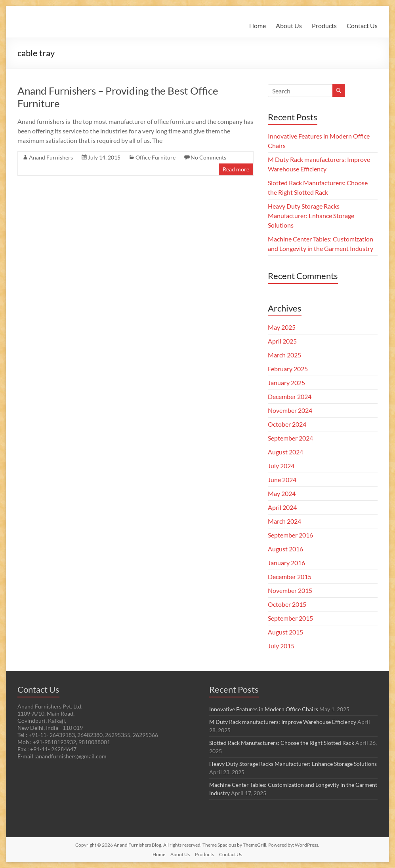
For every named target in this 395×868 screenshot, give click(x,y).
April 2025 (282, 341)
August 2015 (285, 632)
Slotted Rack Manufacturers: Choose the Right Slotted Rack (282, 743)
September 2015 (290, 618)
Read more (236, 169)
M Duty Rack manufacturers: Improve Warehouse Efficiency (283, 722)
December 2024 (290, 396)
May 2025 (282, 327)
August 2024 (285, 452)
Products (324, 26)
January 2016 (286, 563)
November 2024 (290, 410)
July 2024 (281, 466)
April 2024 (282, 507)
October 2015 (287, 604)
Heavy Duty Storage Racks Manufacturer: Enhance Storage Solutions (311, 216)
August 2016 (285, 549)
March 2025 (284, 355)
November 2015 (290, 590)
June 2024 (282, 480)
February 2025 (288, 369)
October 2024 (287, 424)
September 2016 (290, 535)
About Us (289, 26)
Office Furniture (156, 157)
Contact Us (362, 26)
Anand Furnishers (51, 157)
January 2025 (286, 383)
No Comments (208, 157)
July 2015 (281, 646)
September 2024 (290, 438)
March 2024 (284, 521)
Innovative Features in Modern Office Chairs (264, 709)
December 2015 (290, 576)
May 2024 (282, 493)
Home (258, 26)
